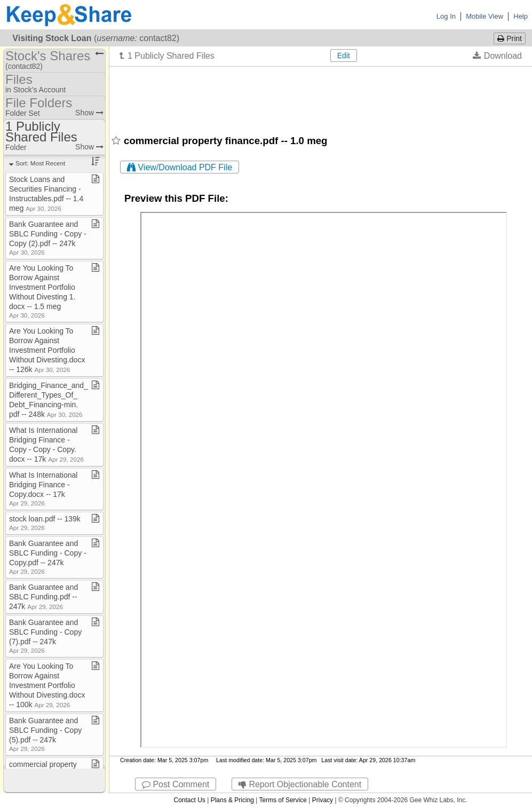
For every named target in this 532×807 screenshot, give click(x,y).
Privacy (323, 800)
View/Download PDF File (180, 167)
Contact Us (189, 800)
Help (521, 16)
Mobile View (485, 16)
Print (510, 38)
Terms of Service (283, 800)
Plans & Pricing (232, 800)
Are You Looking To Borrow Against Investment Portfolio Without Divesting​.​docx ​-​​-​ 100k (48, 685)
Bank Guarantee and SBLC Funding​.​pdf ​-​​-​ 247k (43, 597)
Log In (446, 16)
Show (89, 113)
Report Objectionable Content (300, 784)
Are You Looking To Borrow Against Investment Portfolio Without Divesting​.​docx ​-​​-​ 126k (48, 350)
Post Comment (176, 784)
